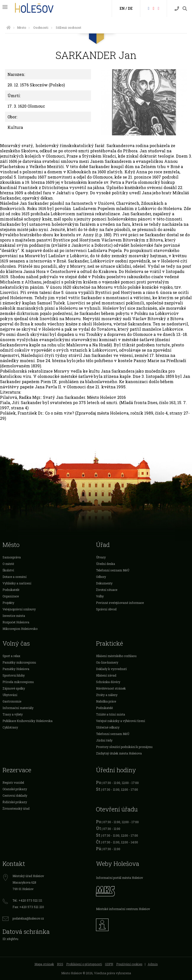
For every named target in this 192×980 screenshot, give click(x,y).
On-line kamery (107, 662)
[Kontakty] (177, 9)
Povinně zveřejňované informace (120, 603)
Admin (153, 964)
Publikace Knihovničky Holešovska (27, 721)
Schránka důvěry (108, 682)
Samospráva (12, 557)
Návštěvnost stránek (111, 688)
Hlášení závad (106, 675)
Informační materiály (18, 708)
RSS (60, 964)
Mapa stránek (44, 964)
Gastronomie (12, 701)
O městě (8, 564)
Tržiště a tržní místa (110, 714)
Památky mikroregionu (19, 662)
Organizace (11, 596)
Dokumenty (104, 583)
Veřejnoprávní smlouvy (19, 609)
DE (130, 8)
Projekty (8, 603)
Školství (8, 570)
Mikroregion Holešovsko (20, 629)
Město (21, 27)
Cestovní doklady (15, 795)
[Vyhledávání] (185, 9)
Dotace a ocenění (14, 577)
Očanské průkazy (15, 789)
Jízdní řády (104, 740)
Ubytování (10, 695)
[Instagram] (158, 8)
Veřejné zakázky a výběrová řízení (120, 721)
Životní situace (107, 590)
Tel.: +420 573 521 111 (27, 900)
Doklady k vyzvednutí (111, 669)
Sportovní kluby (14, 675)
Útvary (101, 557)
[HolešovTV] (153, 8)
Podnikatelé (11, 590)
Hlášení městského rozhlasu (116, 656)
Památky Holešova (16, 669)
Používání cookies (129, 964)
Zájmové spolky (14, 688)
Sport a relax (11, 656)
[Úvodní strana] (8, 27)
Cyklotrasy (10, 727)
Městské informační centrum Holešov (123, 909)
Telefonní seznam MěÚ (113, 570)
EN (122, 8)
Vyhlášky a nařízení (17, 583)
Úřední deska (105, 564)
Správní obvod (106, 609)
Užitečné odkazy (108, 727)
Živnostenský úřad (16, 808)
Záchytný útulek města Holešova (119, 753)
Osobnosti (41, 27)
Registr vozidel (13, 782)
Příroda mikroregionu (18, 682)
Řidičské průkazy (15, 802)
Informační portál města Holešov (119, 878)
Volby (100, 596)
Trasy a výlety (13, 714)
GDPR (109, 964)
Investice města (14, 616)
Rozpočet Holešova (16, 622)
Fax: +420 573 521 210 (28, 907)
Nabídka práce (106, 701)
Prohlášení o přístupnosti (84, 964)
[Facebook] (148, 8)
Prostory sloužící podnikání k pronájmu (124, 747)
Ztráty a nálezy (107, 695)
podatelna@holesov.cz (28, 918)
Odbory (101, 577)
